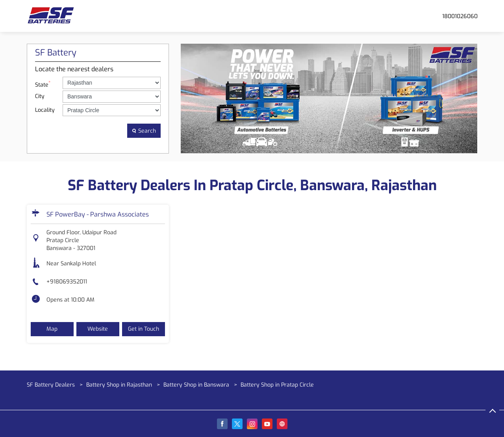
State (43, 84)
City (40, 96)
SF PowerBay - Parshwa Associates (98, 214)
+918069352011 (67, 282)
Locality (45, 110)
